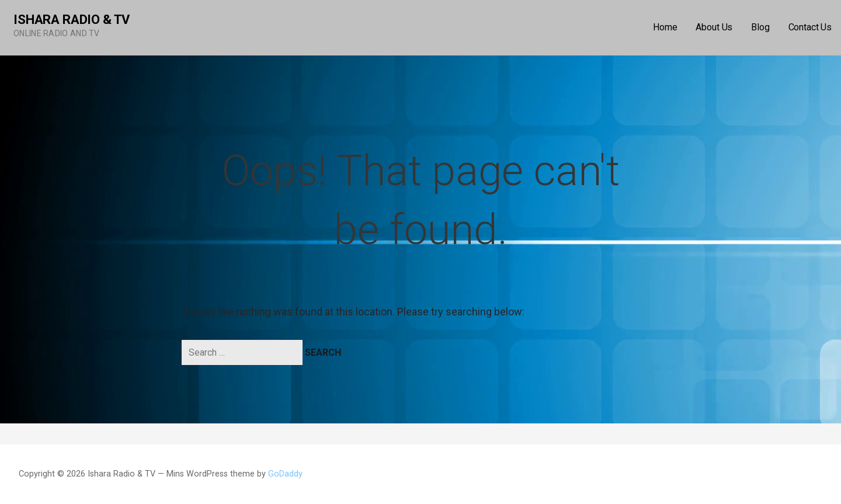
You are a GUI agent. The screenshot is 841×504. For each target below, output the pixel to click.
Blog (760, 27)
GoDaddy (285, 474)
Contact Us (810, 27)
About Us (714, 27)
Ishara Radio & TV (72, 20)
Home (665, 27)
